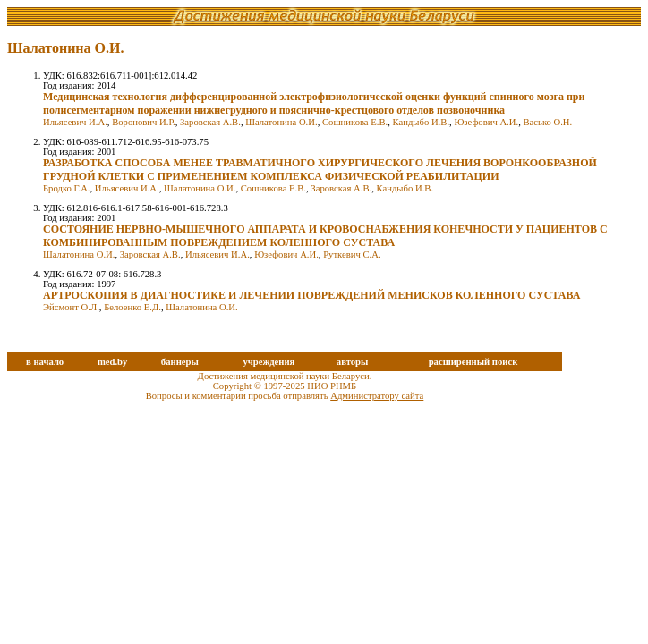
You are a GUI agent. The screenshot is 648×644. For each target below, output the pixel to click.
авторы (353, 362)
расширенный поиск (473, 362)
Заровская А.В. (210, 122)
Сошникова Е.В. (355, 122)
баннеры (180, 362)
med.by (112, 362)
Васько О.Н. (547, 122)
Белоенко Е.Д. (132, 307)
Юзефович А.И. (486, 122)
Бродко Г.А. (67, 188)
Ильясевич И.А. (75, 122)
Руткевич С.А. (352, 254)
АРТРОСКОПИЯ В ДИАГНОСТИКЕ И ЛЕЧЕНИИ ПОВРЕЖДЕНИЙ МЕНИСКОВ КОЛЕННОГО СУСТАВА (311, 295)
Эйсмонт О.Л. (71, 307)
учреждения (269, 362)
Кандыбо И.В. (422, 122)
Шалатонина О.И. (281, 122)
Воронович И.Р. (144, 122)
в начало (45, 362)
